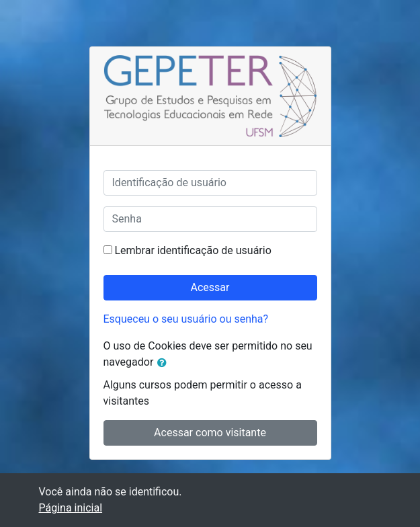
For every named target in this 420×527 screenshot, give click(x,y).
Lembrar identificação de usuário (193, 250)
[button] (165, 363)
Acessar (210, 287)
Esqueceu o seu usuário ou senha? (186, 319)
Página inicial (71, 508)
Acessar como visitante (210, 433)
